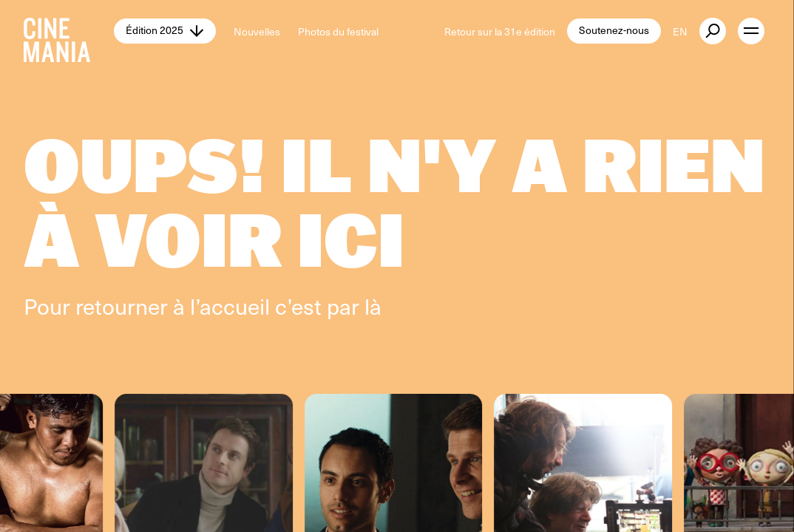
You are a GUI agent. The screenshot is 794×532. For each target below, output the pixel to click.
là (373, 306)
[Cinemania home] (69, 31)
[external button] (713, 31)
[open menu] (751, 31)
